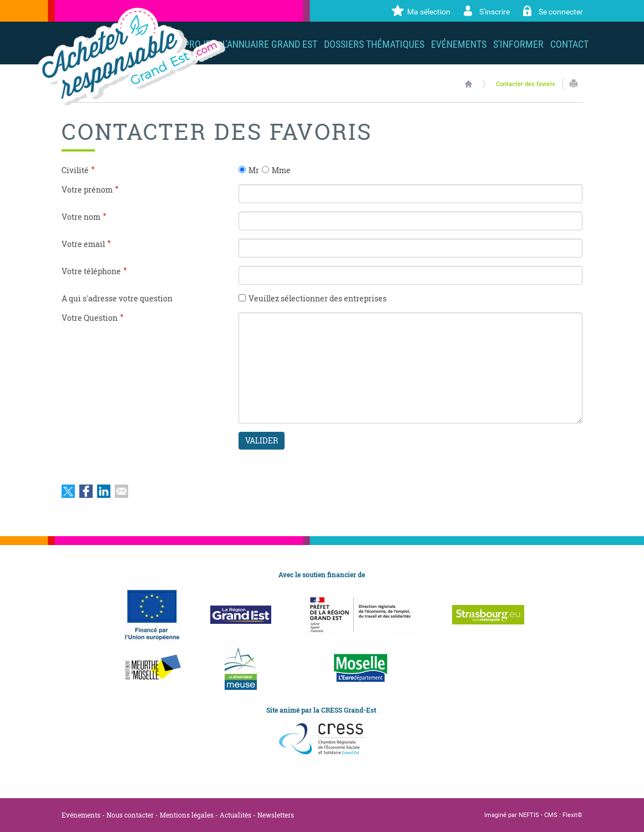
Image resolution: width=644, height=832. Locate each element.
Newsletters (276, 815)
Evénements (81, 815)
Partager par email (121, 491)
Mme (281, 170)
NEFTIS (529, 815)
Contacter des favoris (526, 84)
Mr (254, 170)
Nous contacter (130, 815)
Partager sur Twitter (68, 491)
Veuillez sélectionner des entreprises (318, 298)
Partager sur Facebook (86, 491)
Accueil (468, 84)
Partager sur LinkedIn (104, 491)
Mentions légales (187, 815)
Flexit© (572, 815)
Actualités (235, 815)
